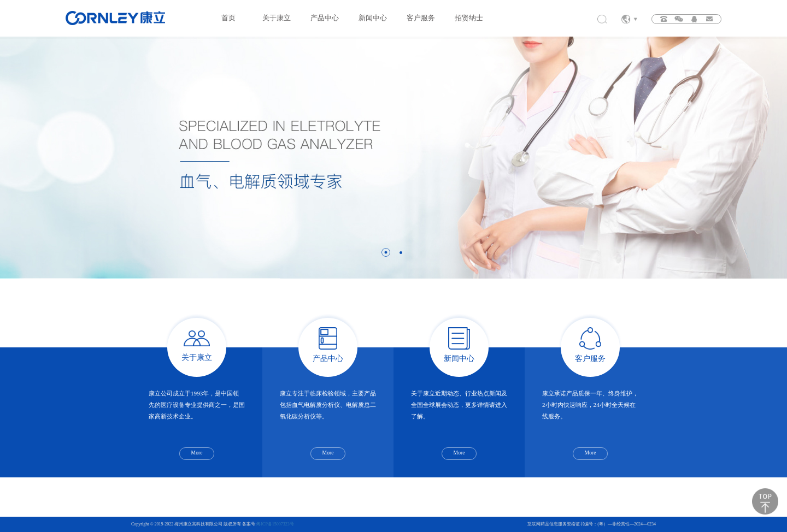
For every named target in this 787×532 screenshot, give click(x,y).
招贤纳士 (469, 18)
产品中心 (325, 18)
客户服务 (421, 18)
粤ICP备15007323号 (275, 524)
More (197, 453)
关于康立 (277, 18)
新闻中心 (373, 18)
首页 (228, 18)
